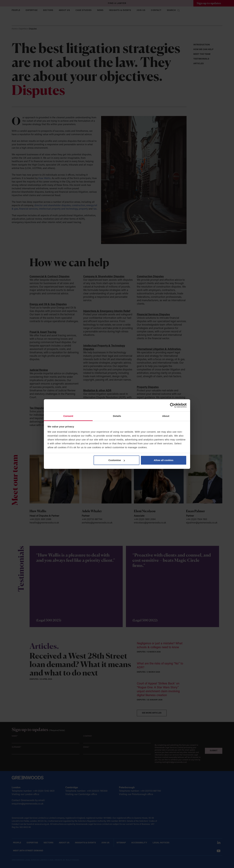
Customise (117, 460)
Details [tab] (117, 416)
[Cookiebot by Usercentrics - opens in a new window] (172, 405)
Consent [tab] (68, 416)
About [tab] (166, 416)
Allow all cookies (164, 460)
